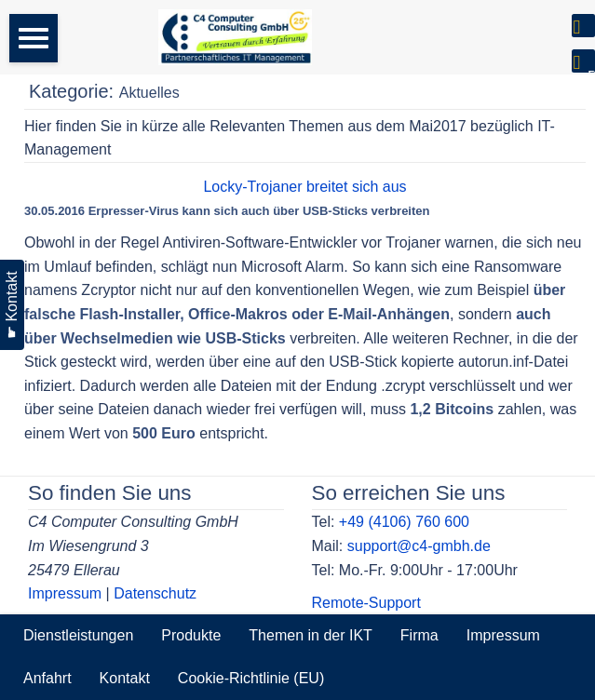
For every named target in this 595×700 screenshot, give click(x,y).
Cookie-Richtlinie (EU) (251, 678)
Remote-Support (366, 603)
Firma (419, 635)
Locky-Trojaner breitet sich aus (304, 187)
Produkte (191, 635)
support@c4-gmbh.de (419, 546)
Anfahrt (47, 678)
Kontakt (125, 678)
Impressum (65, 593)
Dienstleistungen (78, 635)
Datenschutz (155, 593)
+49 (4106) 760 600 (404, 522)
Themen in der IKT (311, 635)
